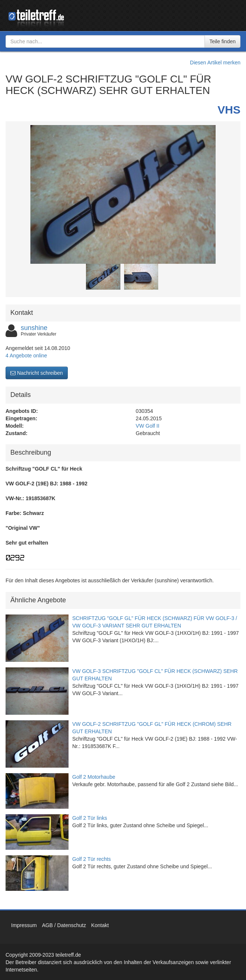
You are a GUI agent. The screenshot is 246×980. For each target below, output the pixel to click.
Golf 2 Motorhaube (94, 777)
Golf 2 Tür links (90, 818)
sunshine (34, 328)
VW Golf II (147, 426)
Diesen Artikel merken (215, 63)
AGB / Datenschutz (64, 925)
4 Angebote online (26, 356)
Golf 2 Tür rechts (92, 859)
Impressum (24, 925)
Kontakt (100, 925)
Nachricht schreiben (37, 373)
